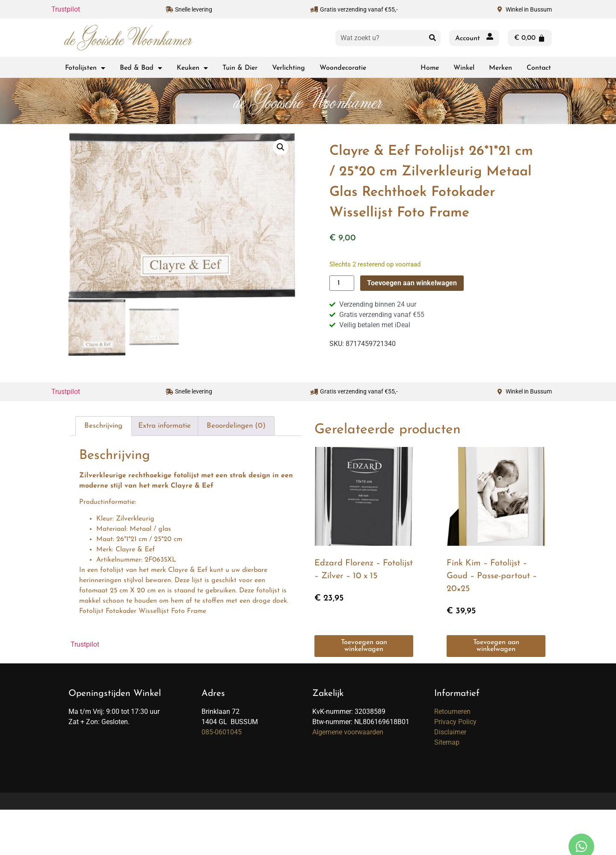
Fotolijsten (85, 68)
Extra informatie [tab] (164, 425)
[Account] (490, 38)
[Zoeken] (432, 38)
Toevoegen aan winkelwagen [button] (364, 646)
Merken (500, 68)
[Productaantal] (342, 283)
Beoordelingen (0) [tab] (236, 425)
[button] (281, 147)
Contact (539, 68)
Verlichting (289, 68)
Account (468, 38)
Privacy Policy (455, 721)
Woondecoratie (343, 68)
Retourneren (452, 711)
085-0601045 (222, 732)
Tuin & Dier (240, 68)
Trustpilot (66, 9)
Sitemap (447, 742)
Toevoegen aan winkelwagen (412, 283)
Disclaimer (450, 732)
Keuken (192, 68)
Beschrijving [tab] (103, 425)
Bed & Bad (141, 68)
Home (430, 68)
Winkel (464, 68)
